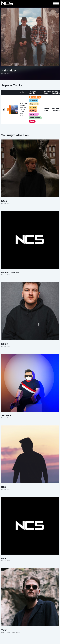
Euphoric (34, 104)
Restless (34, 114)
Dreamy (33, 100)
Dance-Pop (35, 97)
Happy (33, 107)
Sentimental (35, 118)
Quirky (33, 111)
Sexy (32, 121)
